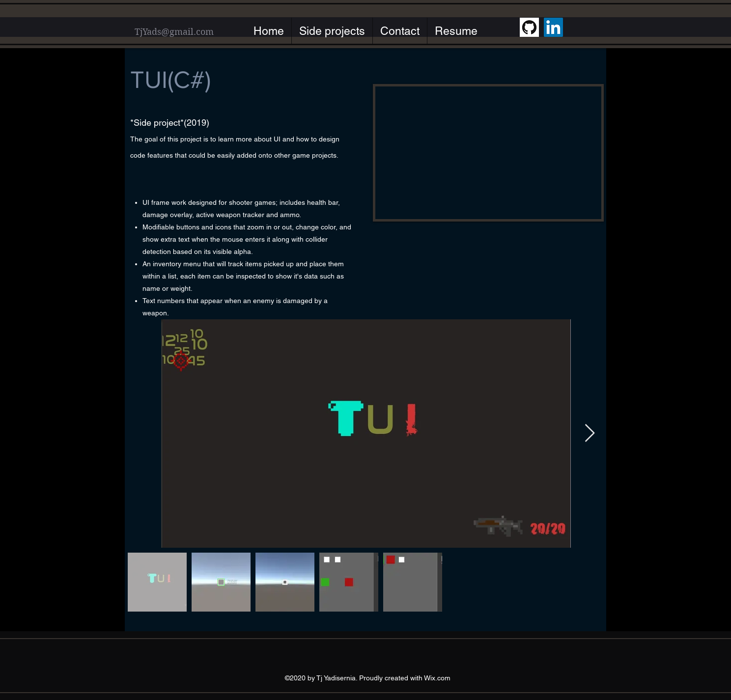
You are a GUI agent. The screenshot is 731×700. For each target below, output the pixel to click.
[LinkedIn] (553, 27)
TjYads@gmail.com (174, 32)
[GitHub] (529, 27)
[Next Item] (590, 434)
